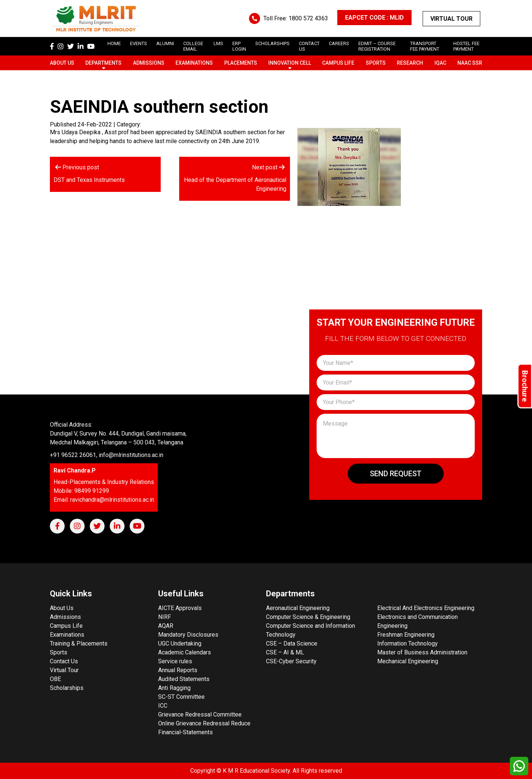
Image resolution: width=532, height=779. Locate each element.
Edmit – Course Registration (377, 46)
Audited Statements (184, 679)
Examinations (194, 63)
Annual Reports (178, 670)
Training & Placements (79, 643)
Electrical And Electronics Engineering (426, 608)
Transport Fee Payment (425, 46)
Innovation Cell (290, 63)
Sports (376, 63)
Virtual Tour (451, 19)
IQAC (440, 63)
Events (139, 43)
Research (410, 63)
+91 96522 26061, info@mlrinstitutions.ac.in (107, 455)
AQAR (166, 626)
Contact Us (64, 661)
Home (114, 43)
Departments (103, 63)
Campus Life (338, 63)
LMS (218, 43)
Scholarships (67, 688)
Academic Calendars (185, 652)
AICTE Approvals (180, 608)
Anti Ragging (174, 688)
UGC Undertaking (180, 643)
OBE (55, 679)
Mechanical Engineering (408, 661)
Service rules (175, 661)
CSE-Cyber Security (291, 661)
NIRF (165, 617)
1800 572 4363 (308, 18)
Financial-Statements (185, 732)
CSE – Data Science (292, 643)
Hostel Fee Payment (466, 46)
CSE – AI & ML (285, 652)
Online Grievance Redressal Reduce (204, 723)
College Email (193, 46)
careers (339, 43)
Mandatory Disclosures (188, 635)
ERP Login (239, 46)
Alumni (165, 43)
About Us (62, 63)
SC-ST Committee (181, 697)
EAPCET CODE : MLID (374, 18)
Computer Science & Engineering (308, 617)
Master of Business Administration (422, 652)
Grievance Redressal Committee (200, 714)
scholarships (272, 43)
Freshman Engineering (406, 635)
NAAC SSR (470, 63)
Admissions (149, 63)
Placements (241, 63)
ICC (163, 706)
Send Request (396, 474)
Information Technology (407, 643)
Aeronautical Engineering (298, 608)
